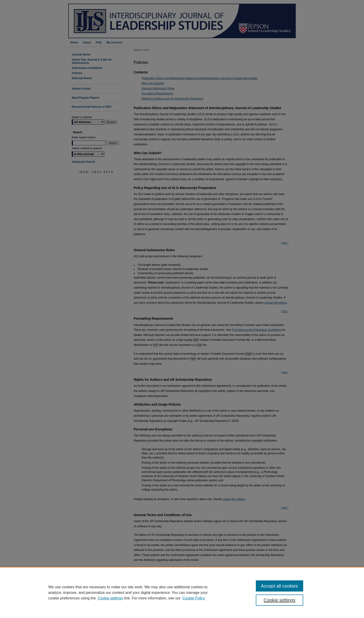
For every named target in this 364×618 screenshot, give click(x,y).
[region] (182, 592)
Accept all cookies (279, 586)
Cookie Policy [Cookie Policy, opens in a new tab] (194, 598)
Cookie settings (110, 598)
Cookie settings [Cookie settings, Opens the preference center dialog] (280, 600)
